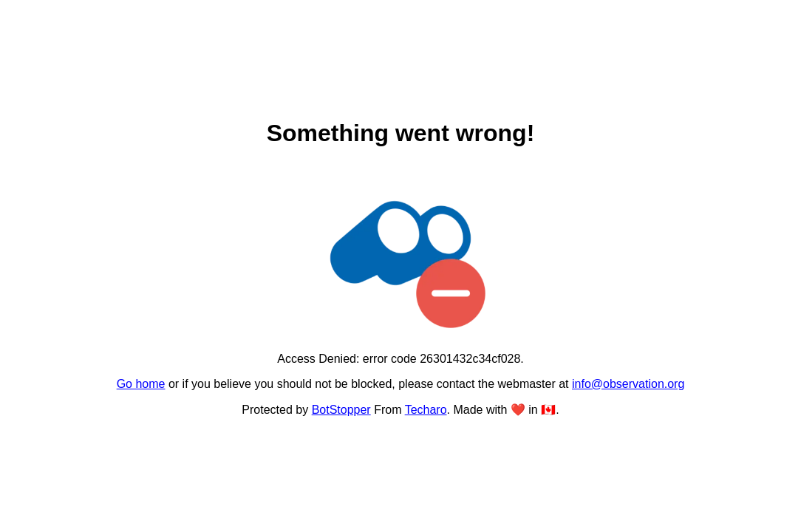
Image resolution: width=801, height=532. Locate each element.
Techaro (426, 410)
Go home (141, 384)
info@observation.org (628, 384)
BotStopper (341, 410)
